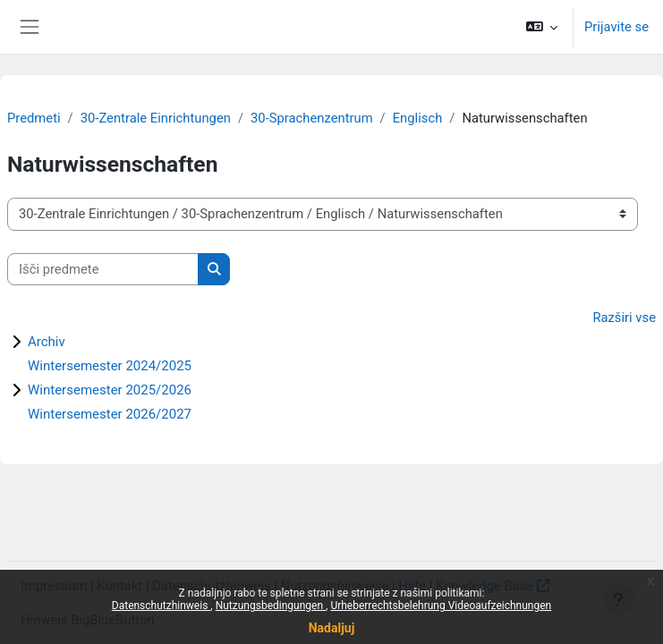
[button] (542, 27)
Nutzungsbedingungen (271, 606)
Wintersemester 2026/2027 (110, 414)
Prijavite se (616, 27)
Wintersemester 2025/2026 (110, 390)
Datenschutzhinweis (161, 606)
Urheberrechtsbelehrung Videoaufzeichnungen (441, 606)
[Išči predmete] (103, 269)
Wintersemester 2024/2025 (110, 366)
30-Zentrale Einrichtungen (156, 118)
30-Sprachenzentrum (312, 118)
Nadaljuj (332, 628)
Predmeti (34, 118)
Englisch (418, 118)
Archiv (47, 342)
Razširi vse (624, 318)
